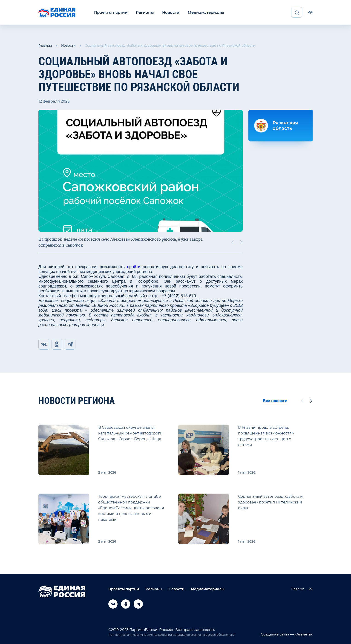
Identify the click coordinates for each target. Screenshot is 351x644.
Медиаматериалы (203, 12)
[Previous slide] (232, 242)
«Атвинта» (303, 634)
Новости (168, 12)
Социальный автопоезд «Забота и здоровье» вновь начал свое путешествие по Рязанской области (170, 46)
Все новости (275, 401)
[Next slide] (242, 242)
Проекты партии (110, 12)
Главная (45, 46)
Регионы (143, 12)
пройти (134, 267)
